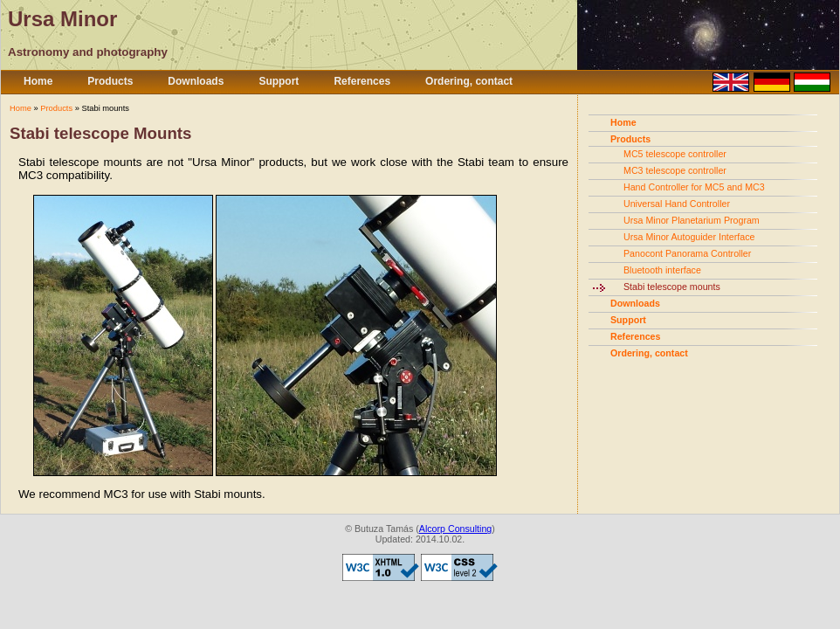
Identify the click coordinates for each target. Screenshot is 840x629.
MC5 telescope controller (675, 154)
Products (110, 81)
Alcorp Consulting (456, 529)
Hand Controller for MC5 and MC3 (694, 187)
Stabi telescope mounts (672, 287)
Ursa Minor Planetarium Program (692, 220)
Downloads (196, 81)
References (362, 81)
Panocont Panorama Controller (687, 253)
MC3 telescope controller (675, 170)
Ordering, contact (469, 81)
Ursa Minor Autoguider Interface (689, 237)
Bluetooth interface (662, 270)
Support (279, 81)
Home (38, 81)
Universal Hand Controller (677, 204)
